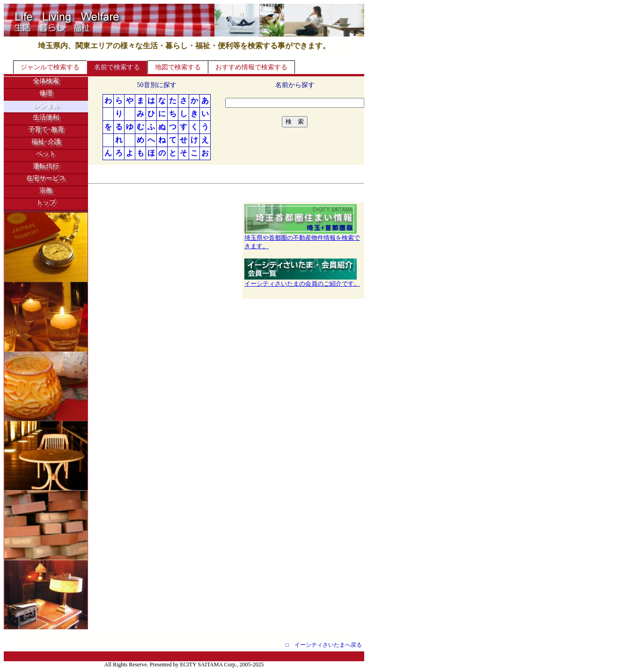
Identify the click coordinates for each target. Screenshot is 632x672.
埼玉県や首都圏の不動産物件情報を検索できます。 (302, 239)
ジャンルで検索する (50, 67)
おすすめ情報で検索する (251, 67)
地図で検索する (178, 67)
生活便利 (46, 117)
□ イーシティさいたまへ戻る (324, 645)
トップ (46, 203)
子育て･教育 (46, 129)
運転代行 (46, 166)
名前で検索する (117, 67)
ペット (46, 154)
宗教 (46, 190)
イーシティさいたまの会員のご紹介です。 (302, 281)
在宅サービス (46, 178)
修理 (46, 93)
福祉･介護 (46, 142)
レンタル (46, 105)
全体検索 (46, 81)
